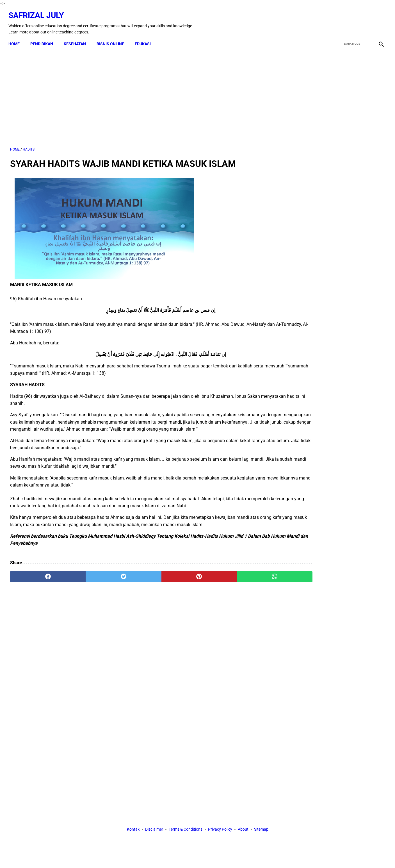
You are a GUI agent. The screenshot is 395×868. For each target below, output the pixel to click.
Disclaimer (154, 633)
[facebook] (339, 21)
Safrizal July (38, 13)
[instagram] (379, 21)
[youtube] (366, 21)
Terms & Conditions (186, 633)
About (243, 633)
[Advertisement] (136, 95)
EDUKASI (144, 40)
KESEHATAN (77, 40)
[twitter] (352, 21)
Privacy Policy (220, 633)
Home (16, 40)
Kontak (133, 633)
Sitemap (261, 633)
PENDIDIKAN (43, 40)
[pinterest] (168, 581)
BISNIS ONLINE (112, 40)
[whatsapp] (231, 581)
